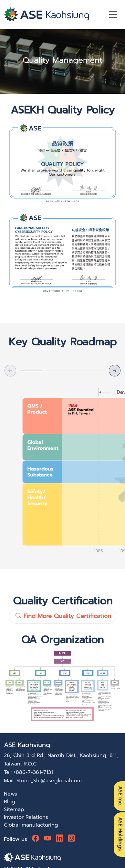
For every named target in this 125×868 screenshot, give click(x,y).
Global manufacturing (31, 825)
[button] (115, 371)
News (10, 794)
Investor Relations (26, 817)
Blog (10, 802)
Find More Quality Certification (63, 616)
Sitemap (14, 809)
